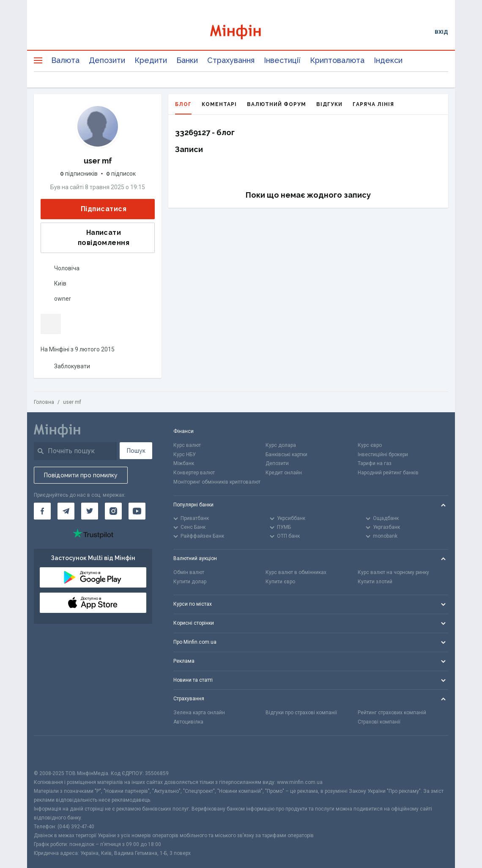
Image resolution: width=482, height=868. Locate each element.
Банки (187, 60)
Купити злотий (375, 582)
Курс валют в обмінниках (296, 572)
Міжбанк (184, 463)
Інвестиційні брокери (383, 454)
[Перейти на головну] (241, 32)
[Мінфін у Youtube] (137, 511)
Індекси (388, 60)
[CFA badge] (53, 752)
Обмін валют (189, 572)
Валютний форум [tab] (277, 104)
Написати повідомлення (88, 238)
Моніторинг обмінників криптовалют (217, 482)
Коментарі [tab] (219, 104)
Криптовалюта (337, 60)
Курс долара (281, 445)
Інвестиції (282, 60)
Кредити (151, 60)
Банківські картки (286, 454)
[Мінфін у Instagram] (113, 511)
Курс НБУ (185, 454)
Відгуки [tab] (329, 104)
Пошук (136, 451)
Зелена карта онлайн (199, 713)
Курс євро (370, 445)
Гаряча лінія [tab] (373, 104)
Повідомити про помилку (81, 475)
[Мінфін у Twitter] (90, 511)
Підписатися (97, 209)
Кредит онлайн (284, 473)
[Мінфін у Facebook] (42, 511)
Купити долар (190, 582)
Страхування (231, 60)
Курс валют (187, 445)
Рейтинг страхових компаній (392, 713)
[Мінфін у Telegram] (66, 511)
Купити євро (280, 582)
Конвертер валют (194, 473)
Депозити (107, 60)
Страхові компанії (379, 722)
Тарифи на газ (375, 463)
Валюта (65, 60)
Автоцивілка (188, 722)
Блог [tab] (183, 108)
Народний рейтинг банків (388, 473)
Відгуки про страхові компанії (301, 713)
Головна (44, 402)
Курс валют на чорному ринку (393, 572)
